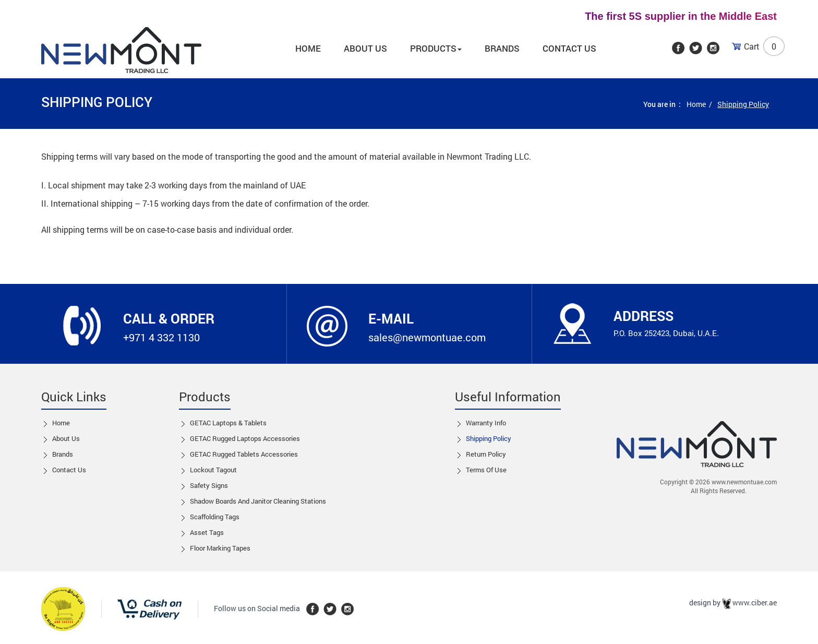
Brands (502, 48)
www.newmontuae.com (744, 482)
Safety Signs (209, 485)
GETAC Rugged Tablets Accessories (244, 454)
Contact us (69, 470)
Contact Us (569, 48)
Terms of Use (486, 470)
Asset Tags (207, 532)
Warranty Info (486, 423)
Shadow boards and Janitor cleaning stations (258, 501)
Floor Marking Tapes (220, 548)
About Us (66, 438)
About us (365, 48)
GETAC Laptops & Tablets (228, 423)
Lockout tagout (213, 470)
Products (436, 48)
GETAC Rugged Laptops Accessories (245, 438)
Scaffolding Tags (215, 517)
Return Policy (486, 454)
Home (308, 48)
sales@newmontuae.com (427, 337)
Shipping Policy (489, 438)
